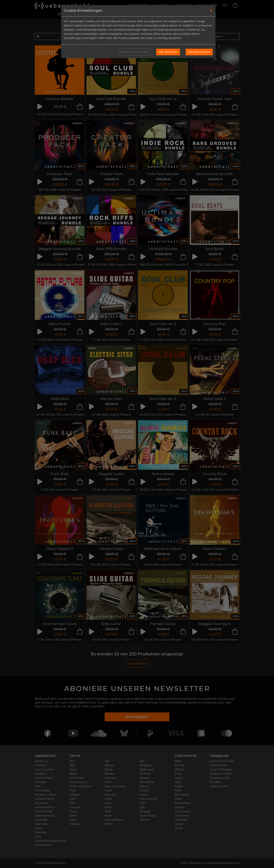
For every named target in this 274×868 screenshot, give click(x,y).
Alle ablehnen (168, 52)
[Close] (211, 11)
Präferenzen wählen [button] (134, 52)
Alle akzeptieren (199, 52)
